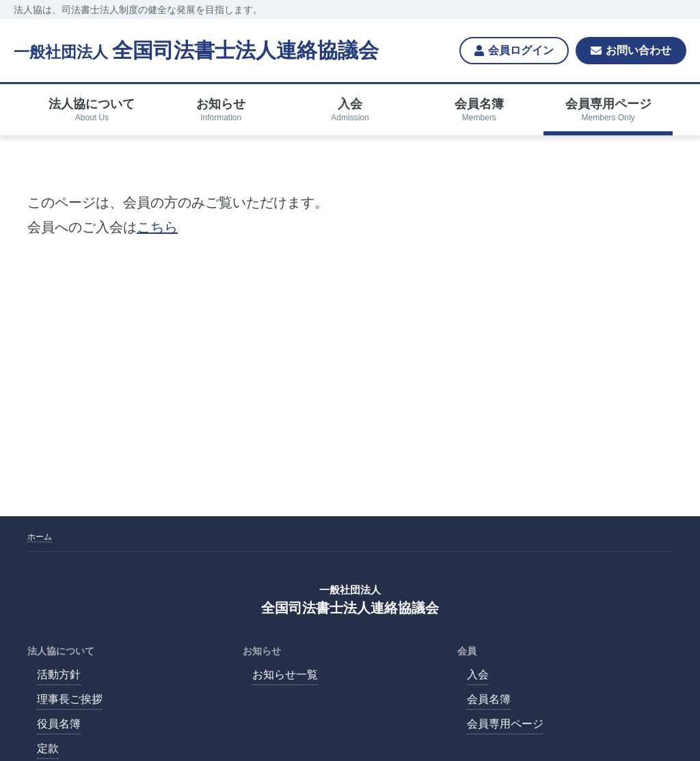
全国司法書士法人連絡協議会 (196, 50)
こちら (157, 227)
